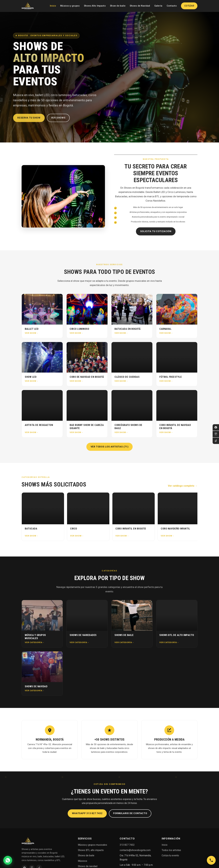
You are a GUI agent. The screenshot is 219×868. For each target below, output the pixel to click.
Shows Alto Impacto (95, 6)
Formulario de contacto (130, 813)
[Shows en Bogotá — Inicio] (28, 6)
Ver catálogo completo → (183, 486)
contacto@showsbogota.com (135, 850)
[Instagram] (216, 434)
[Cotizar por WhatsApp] (8, 860)
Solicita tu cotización (156, 231)
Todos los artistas (171, 850)
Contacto (172, 6)
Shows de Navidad (140, 6)
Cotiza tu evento (170, 855)
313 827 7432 (127, 845)
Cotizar (189, 6)
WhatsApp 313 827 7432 (87, 813)
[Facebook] (216, 427)
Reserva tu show (29, 120)
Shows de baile (86, 855)
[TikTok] (216, 441)
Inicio (53, 6)
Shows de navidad (88, 866)
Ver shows (58, 120)
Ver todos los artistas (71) (110, 447)
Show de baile (118, 6)
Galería (158, 6)
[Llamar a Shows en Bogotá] (211, 860)
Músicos (83, 861)
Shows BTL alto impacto (91, 850)
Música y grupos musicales (92, 845)
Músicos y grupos (70, 6)
